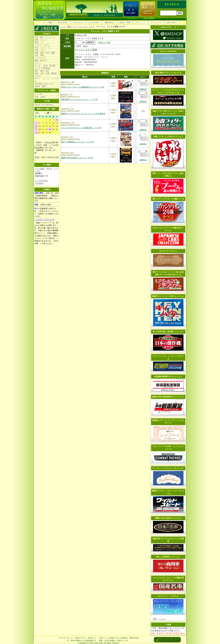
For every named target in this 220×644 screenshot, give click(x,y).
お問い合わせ (172, 22)
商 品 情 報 (62, 22)
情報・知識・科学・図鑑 (45, 53)
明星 (155, 619)
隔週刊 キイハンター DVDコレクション (168, 296)
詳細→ (54, 109)
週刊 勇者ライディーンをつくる (168, 73)
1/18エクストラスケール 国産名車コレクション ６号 (83, 87)
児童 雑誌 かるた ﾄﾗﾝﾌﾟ (44, 84)
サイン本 (38, 94)
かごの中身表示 (42, 181)
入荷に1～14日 (104, 42)
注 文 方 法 (78, 22)
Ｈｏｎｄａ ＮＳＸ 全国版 (86, 50)
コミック (131, 18)
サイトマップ (156, 22)
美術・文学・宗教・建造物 (46, 73)
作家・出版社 (40, 97)
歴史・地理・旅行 (42, 71)
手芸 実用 (39, 55)
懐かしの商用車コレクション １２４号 (78, 142)
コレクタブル (40, 58)
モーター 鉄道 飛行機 (45, 66)
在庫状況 (143, 89)
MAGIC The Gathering (44, 105)
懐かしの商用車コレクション (168, 557)
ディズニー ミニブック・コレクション (168, 468)
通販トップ (72, 27)
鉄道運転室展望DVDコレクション (168, 377)
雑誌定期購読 (149, 18)
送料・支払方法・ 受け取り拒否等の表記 (168, 633)
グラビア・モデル (42, 45)
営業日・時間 (125, 22)
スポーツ (38, 63)
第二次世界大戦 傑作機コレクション (168, 332)
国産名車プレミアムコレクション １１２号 (79, 99)
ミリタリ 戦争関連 (42, 68)
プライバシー (140, 22)
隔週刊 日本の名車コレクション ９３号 (77, 158)
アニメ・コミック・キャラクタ (47, 80)
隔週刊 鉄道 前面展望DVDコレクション (168, 397)
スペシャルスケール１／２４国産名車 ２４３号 (81, 128)
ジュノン (162, 619)
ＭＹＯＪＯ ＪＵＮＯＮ (168, 596)
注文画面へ (40, 183)
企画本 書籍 (40, 86)
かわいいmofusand (168, 51)
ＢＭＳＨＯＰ (80, 638)
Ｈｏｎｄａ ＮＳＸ (86, 27)
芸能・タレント (41, 40)
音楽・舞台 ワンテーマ (45, 37)
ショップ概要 (47, 22)
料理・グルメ (40, 50)
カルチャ (38, 76)
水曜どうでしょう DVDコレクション (168, 137)
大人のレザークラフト (168, 251)
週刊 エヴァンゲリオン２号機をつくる (168, 199)
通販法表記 (109, 22)
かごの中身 (94, 22)
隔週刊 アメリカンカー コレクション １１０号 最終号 (83, 114)
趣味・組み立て (41, 60)
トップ (63, 27)
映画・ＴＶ (39, 42)
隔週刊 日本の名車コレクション (168, 518)
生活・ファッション (43, 48)
